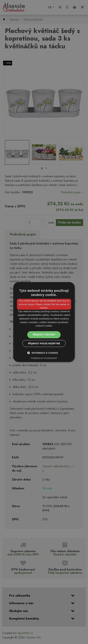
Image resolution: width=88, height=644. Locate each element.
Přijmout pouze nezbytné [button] (44, 343)
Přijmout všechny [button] (44, 335)
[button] (44, 353)
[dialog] (44, 322)
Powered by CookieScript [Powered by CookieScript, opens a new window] (44, 358)
